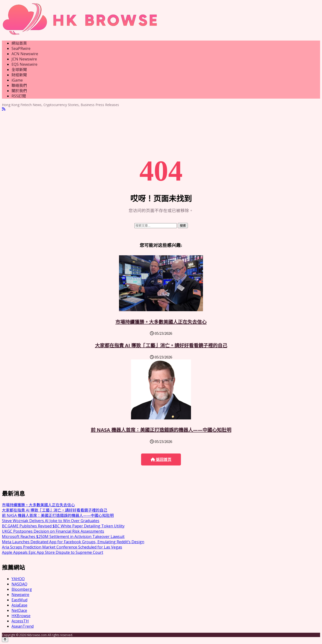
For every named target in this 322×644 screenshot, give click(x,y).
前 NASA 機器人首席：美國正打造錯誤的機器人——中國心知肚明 (161, 430)
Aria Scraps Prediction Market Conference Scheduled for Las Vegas (62, 547)
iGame (17, 80)
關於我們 (19, 91)
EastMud (19, 600)
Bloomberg (22, 589)
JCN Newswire (24, 59)
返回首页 (161, 460)
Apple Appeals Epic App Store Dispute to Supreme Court (53, 552)
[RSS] (4, 109)
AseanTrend (23, 626)
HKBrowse (21, 616)
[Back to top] (5, 640)
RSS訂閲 (19, 96)
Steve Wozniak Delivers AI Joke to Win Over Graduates (51, 521)
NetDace (19, 610)
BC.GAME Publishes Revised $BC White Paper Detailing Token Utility (63, 526)
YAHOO (18, 579)
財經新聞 (19, 75)
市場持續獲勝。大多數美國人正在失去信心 (161, 322)
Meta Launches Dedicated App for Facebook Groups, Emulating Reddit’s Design (73, 542)
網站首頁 (19, 43)
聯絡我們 (19, 85)
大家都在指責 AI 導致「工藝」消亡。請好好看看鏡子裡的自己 (161, 345)
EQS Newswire (24, 64)
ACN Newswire (25, 54)
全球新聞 (19, 70)
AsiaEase (19, 605)
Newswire (20, 595)
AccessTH (20, 621)
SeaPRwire (21, 48)
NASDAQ (19, 584)
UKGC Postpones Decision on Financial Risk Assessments (53, 531)
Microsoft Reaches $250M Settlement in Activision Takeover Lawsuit (63, 537)
